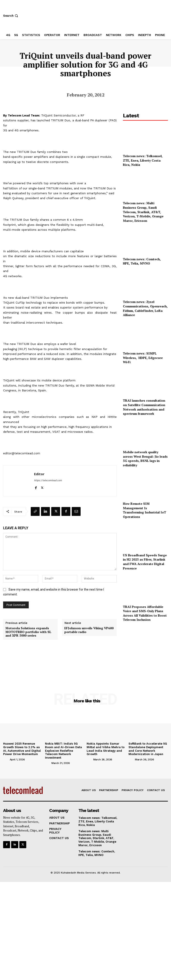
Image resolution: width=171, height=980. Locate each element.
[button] (11, 16)
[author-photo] (6, 759)
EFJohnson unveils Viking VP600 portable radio (89, 630)
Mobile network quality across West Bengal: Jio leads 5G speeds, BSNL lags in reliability (145, 459)
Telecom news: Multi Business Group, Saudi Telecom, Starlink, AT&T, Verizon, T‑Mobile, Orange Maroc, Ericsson (143, 212)
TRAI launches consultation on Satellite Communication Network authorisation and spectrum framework (144, 407)
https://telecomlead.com (48, 480)
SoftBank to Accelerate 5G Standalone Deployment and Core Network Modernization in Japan (148, 749)
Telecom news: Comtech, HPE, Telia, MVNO (142, 261)
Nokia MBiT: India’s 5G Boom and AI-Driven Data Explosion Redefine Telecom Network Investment (63, 751)
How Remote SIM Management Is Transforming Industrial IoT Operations (145, 510)
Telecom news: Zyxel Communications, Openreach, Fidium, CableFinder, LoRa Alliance (145, 308)
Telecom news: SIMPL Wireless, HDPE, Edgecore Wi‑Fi (143, 358)
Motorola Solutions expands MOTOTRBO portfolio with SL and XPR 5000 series (28, 632)
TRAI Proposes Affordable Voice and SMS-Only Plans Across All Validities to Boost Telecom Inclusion (145, 613)
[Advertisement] (145, 651)
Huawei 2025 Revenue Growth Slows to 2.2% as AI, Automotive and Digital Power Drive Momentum (22, 749)
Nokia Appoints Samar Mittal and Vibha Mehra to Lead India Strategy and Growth (106, 749)
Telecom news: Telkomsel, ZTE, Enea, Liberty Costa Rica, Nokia (143, 160)
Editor (39, 474)
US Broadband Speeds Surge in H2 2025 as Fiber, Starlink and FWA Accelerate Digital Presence (145, 562)
